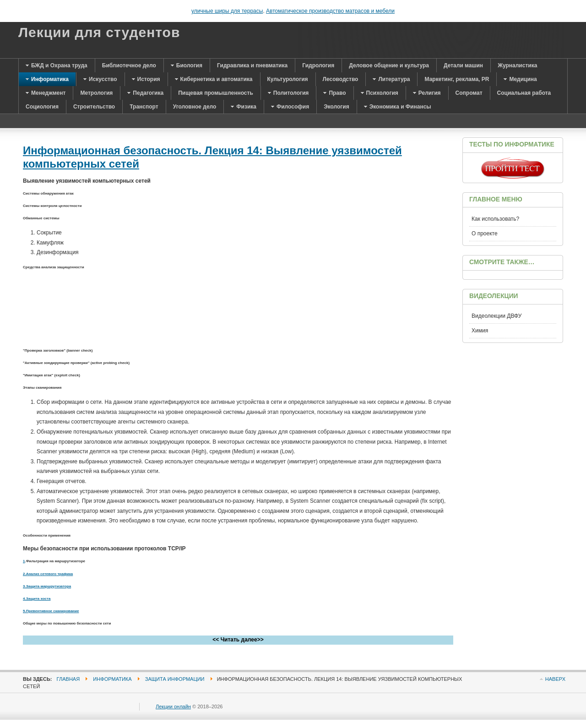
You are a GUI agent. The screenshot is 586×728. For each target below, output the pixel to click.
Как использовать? (495, 219)
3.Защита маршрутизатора (47, 586)
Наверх (555, 679)
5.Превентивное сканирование (51, 611)
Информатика (112, 679)
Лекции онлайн (173, 706)
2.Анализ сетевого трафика (48, 574)
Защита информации (175, 679)
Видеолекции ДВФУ (496, 316)
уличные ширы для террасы (227, 11)
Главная (68, 679)
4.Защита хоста (37, 599)
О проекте (485, 234)
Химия (480, 331)
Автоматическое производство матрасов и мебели (330, 11)
